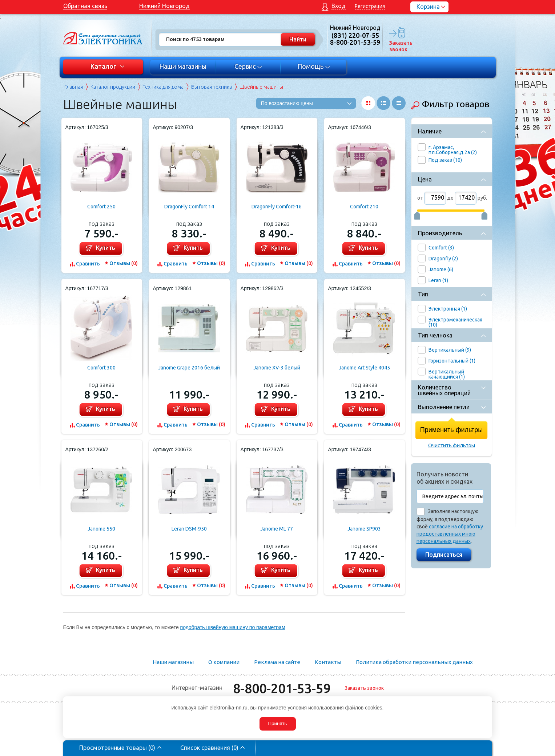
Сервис (248, 66)
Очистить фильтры (452, 445)
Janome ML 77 (277, 529)
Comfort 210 (364, 207)
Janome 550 (101, 529)
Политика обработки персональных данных (414, 662)
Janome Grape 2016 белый (189, 368)
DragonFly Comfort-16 (277, 207)
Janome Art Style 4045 (364, 368)
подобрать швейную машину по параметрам (233, 627)
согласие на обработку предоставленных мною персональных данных (450, 534)
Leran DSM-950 (189, 529)
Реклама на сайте (277, 662)
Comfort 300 (101, 368)
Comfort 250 (101, 207)
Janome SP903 (364, 529)
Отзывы (124, 263)
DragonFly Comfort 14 (189, 207)
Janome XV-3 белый (277, 368)
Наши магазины (183, 66)
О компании (224, 662)
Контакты (328, 662)
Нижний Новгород (164, 6)
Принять (277, 723)
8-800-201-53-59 (282, 688)
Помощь (313, 66)
